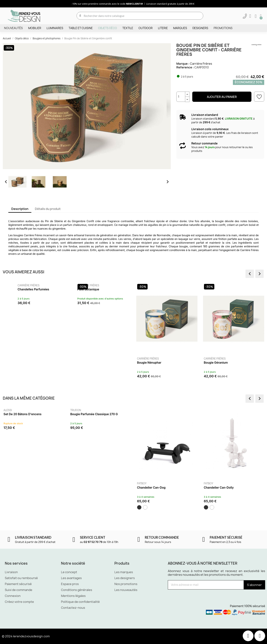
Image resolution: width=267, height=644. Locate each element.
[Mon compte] (250, 16)
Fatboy (156, 483)
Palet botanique (141, 289)
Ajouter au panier (222, 97)
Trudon (90, 410)
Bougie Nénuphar (202, 363)
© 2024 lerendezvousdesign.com (26, 636)
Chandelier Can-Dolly (233, 488)
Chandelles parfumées (86, 289)
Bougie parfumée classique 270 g (108, 414)
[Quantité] (181, 97)
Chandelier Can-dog (165, 488)
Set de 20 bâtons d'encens (36, 414)
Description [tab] (20, 209)
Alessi (22, 410)
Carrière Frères (201, 64)
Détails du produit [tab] (48, 209)
